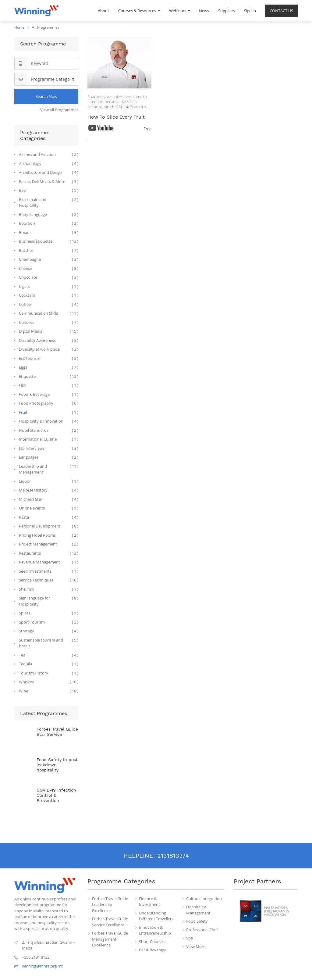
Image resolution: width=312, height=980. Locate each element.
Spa (190, 938)
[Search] (53, 63)
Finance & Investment (149, 902)
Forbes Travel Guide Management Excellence (110, 939)
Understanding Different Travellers (156, 916)
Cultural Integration (204, 899)
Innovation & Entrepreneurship (155, 930)
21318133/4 (173, 856)
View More (196, 946)
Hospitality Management (198, 910)
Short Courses (152, 942)
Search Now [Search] (46, 96)
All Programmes (46, 27)
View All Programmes (59, 110)
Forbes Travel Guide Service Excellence (110, 922)
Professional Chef (202, 930)
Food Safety (197, 921)
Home (19, 27)
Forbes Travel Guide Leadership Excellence (110, 905)
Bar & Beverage (153, 950)
